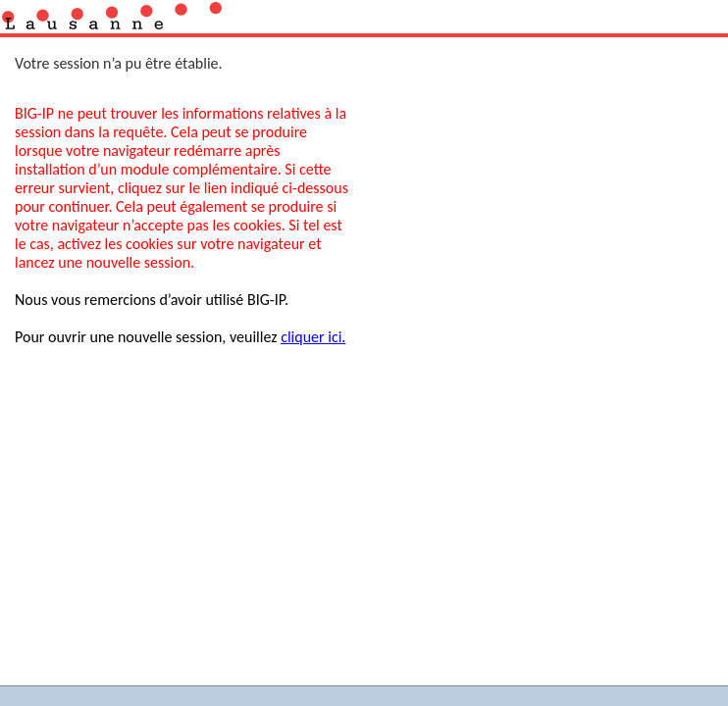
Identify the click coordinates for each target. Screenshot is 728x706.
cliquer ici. (313, 337)
